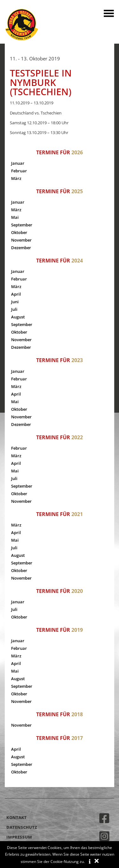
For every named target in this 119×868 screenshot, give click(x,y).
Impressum (19, 837)
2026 (77, 152)
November (21, 240)
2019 (77, 630)
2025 (77, 191)
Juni (15, 302)
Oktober (19, 232)
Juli (14, 309)
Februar (19, 171)
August (18, 317)
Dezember (21, 248)
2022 (77, 437)
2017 (77, 738)
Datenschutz (22, 827)
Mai (15, 217)
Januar (18, 163)
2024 (77, 261)
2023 (77, 360)
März (16, 178)
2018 (77, 714)
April (16, 294)
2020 (77, 591)
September (22, 225)
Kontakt (17, 817)
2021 (77, 514)
